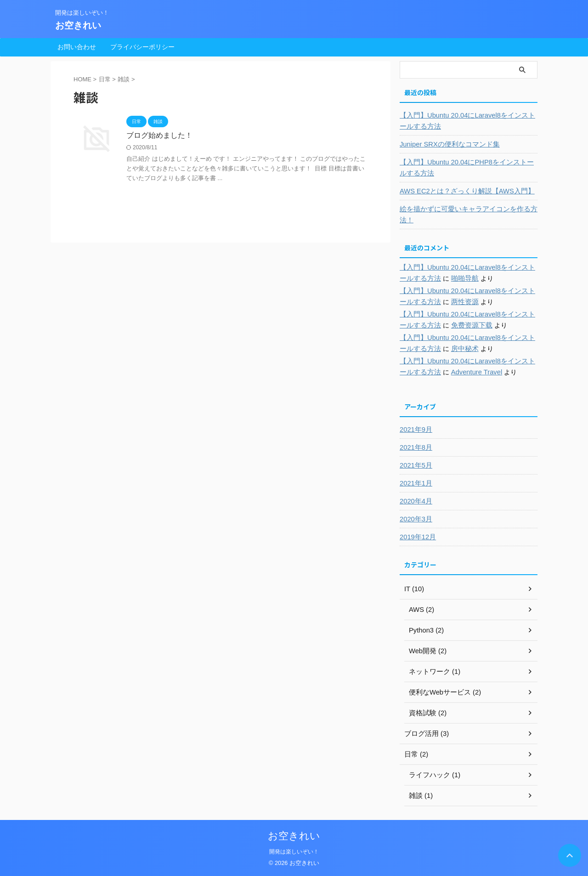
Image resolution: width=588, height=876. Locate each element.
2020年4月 (415, 501)
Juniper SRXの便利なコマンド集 (447, 144)
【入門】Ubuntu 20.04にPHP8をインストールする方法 (466, 168)
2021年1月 (415, 483)
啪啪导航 (455, 278)
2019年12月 (417, 537)
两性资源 (455, 302)
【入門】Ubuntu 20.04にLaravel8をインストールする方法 (467, 121)
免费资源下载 (461, 325)
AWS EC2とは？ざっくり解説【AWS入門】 (463, 191)
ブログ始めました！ (159, 135)
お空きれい (78, 25)
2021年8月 (415, 447)
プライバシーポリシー (142, 47)
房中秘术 (455, 349)
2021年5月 (415, 465)
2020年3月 (415, 519)
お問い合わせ (77, 47)
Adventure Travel (466, 372)
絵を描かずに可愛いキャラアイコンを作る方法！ (464, 215)
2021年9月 (415, 430)
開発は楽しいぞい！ (294, 852)
